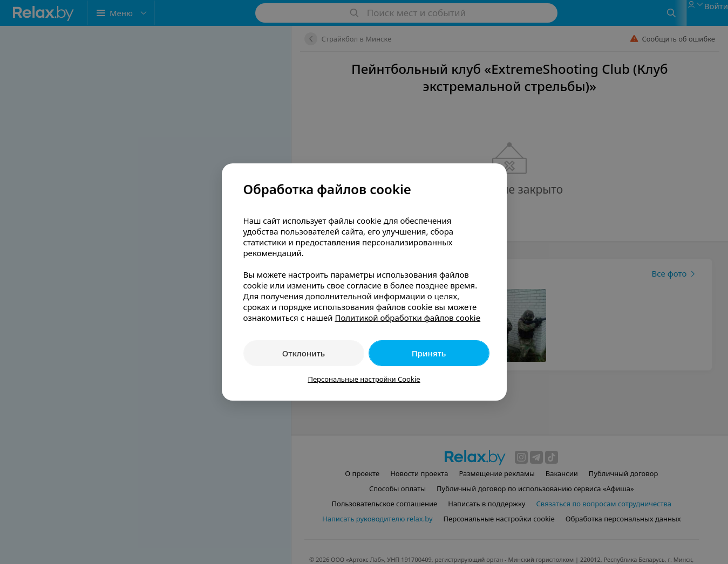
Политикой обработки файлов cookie (407, 318)
